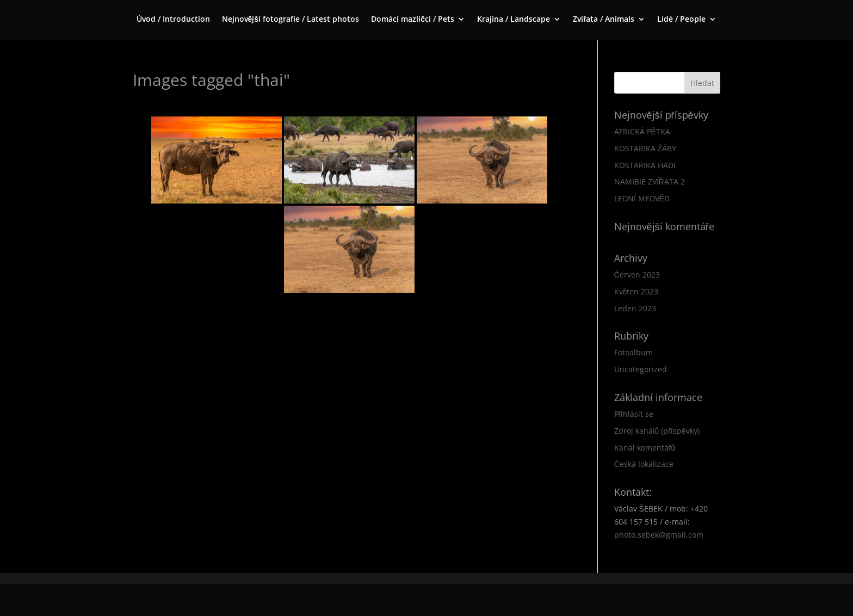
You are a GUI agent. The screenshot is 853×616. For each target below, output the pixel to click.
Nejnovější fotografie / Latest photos (291, 20)
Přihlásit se (634, 414)
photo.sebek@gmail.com (659, 535)
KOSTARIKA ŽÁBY (645, 148)
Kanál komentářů (645, 448)
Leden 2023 (635, 308)
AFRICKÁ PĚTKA (642, 131)
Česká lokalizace (644, 464)
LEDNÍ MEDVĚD (642, 198)
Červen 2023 (637, 275)
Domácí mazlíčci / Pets (413, 20)
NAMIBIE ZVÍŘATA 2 (650, 181)
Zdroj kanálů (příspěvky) (657, 431)
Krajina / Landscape (514, 20)
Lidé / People (681, 20)
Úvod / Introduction (173, 20)
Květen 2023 (636, 291)
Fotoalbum (633, 352)
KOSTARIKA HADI (645, 165)
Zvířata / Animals (604, 20)
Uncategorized (641, 369)
